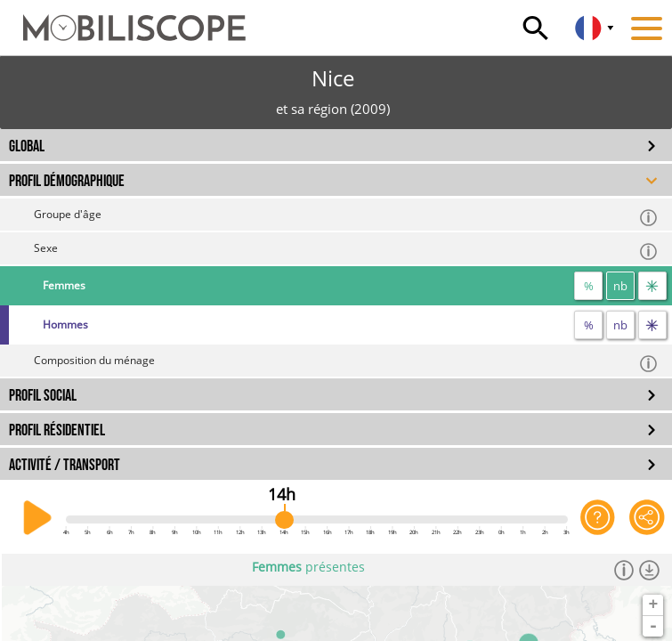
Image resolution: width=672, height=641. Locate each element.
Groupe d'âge (346, 217)
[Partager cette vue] (647, 518)
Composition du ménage (346, 363)
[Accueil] (123, 20)
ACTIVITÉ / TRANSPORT (65, 465)
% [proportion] (589, 286)
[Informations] (624, 570)
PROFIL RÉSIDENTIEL (57, 430)
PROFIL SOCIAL (43, 396)
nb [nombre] (620, 286)
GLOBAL (27, 146)
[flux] (652, 286)
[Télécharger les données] (649, 570)
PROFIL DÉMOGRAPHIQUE (67, 181)
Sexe (346, 251)
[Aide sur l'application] (598, 518)
